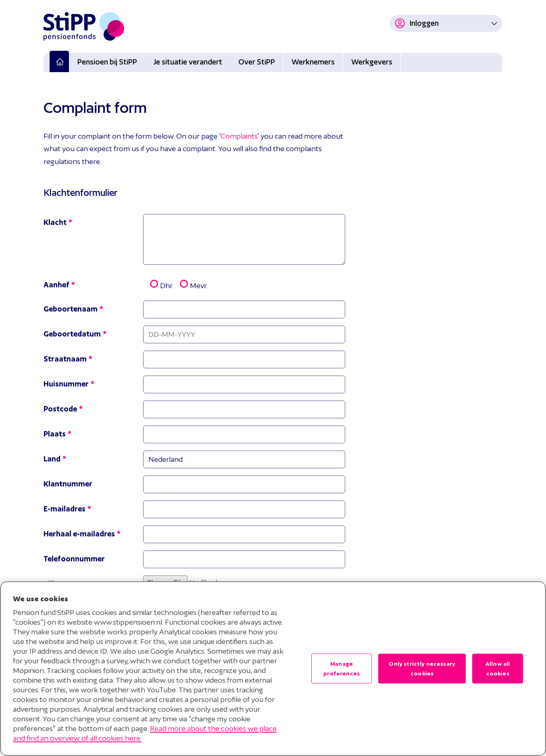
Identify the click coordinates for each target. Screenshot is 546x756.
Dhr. (158, 284)
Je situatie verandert (188, 62)
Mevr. (190, 284)
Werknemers (313, 62)
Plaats (55, 434)
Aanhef (56, 285)
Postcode (60, 409)
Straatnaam (65, 359)
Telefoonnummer (74, 559)
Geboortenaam (71, 309)
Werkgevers (372, 62)
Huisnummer (66, 384)
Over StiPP (257, 62)
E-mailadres (65, 509)
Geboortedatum (72, 334)
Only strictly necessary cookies (422, 669)
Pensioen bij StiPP (107, 62)
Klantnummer (68, 484)
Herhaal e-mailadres (79, 534)
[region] (273, 669)
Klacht (55, 222)
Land (52, 459)
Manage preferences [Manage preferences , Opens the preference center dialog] (342, 669)
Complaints (239, 136)
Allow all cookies (498, 669)
